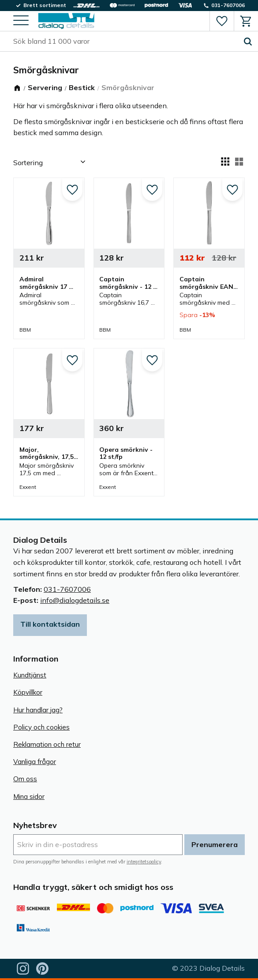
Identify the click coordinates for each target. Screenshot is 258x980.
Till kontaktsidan (50, 624)
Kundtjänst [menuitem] (30, 675)
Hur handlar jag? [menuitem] (38, 710)
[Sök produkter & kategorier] (125, 42)
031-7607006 (67, 589)
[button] (21, 21)
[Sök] (248, 42)
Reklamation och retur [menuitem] (47, 744)
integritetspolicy (144, 862)
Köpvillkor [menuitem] (28, 692)
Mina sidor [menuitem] (29, 796)
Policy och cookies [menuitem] (41, 727)
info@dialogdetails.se (75, 600)
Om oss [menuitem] (25, 779)
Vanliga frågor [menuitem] (35, 762)
